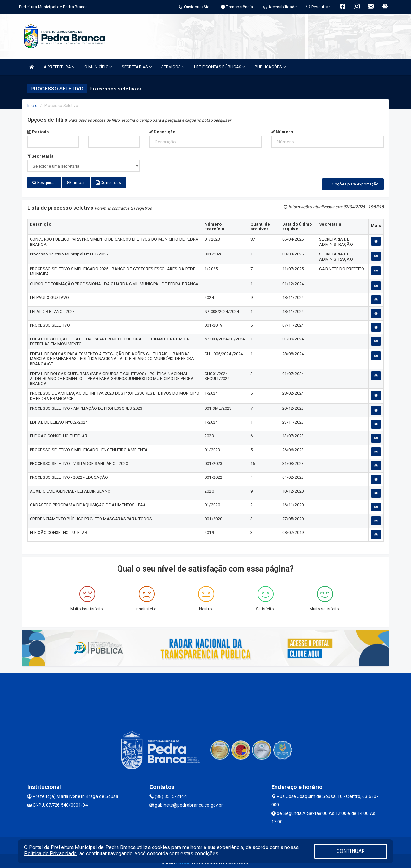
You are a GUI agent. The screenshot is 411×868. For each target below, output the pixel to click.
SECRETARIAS (137, 67)
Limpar (76, 182)
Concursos (109, 182)
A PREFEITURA (59, 67)
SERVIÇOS (173, 67)
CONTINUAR (351, 851)
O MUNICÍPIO (98, 67)
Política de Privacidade (50, 853)
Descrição (162, 132)
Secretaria (40, 156)
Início (32, 105)
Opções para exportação (353, 184)
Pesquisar (44, 182)
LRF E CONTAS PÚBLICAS (219, 67)
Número (282, 132)
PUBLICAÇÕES (270, 67)
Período (38, 132)
